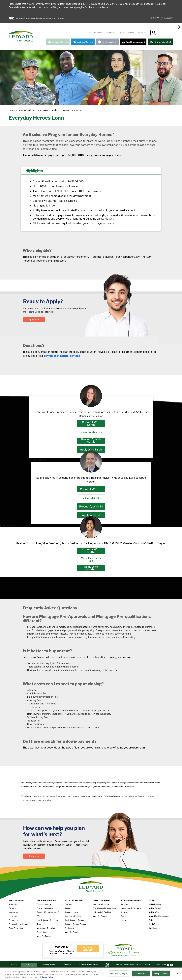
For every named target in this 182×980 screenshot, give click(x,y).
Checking (69, 904)
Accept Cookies (161, 975)
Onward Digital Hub (160, 42)
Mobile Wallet (154, 912)
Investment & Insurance (131, 908)
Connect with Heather (91, 551)
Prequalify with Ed (91, 507)
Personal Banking (58, 42)
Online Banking (155, 904)
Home (12, 110)
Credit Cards (42, 932)
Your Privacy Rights (29, 966)
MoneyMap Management (159, 916)
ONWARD (162, 18)
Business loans (71, 912)
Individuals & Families (102, 912)
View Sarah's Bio (91, 432)
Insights (124, 920)
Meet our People (44, 936)
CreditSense (154, 924)
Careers (120, 33)
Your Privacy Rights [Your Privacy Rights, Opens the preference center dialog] (119, 975)
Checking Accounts (45, 908)
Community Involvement (19, 924)
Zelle (151, 920)
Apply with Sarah (91, 450)
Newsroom (14, 912)
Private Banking (107, 42)
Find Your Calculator (88, 949)
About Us (111, 33)
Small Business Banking (75, 920)
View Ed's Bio (91, 498)
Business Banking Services (76, 924)
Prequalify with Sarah (91, 441)
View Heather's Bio (91, 559)
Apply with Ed (91, 515)
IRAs (39, 924)
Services (124, 904)
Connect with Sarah (91, 423)
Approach (125, 912)
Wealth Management (133, 42)
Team (123, 916)
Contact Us (141, 33)
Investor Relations (97, 33)
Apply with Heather (91, 568)
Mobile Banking (155, 908)
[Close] (177, 974)
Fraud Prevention (16, 928)
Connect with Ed (91, 489)
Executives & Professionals (104, 908)
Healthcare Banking (73, 916)
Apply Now (34, 320)
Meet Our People (72, 932)
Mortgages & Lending (48, 110)
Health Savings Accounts (47, 920)
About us (13, 904)
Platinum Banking (44, 904)
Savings (68, 908)
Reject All (141, 975)
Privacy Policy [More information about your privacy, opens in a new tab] (47, 978)
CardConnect (154, 928)
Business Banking (83, 42)
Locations (130, 33)
